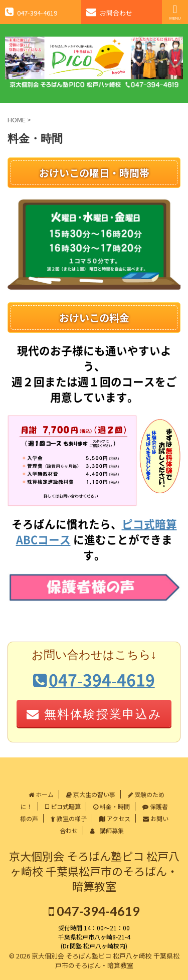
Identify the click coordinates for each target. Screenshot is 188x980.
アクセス (115, 818)
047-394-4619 (94, 911)
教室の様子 (69, 818)
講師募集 (107, 830)
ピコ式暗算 (63, 806)
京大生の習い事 (91, 794)
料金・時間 (112, 806)
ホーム (41, 794)
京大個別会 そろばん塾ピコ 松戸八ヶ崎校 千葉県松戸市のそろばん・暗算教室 (94, 871)
